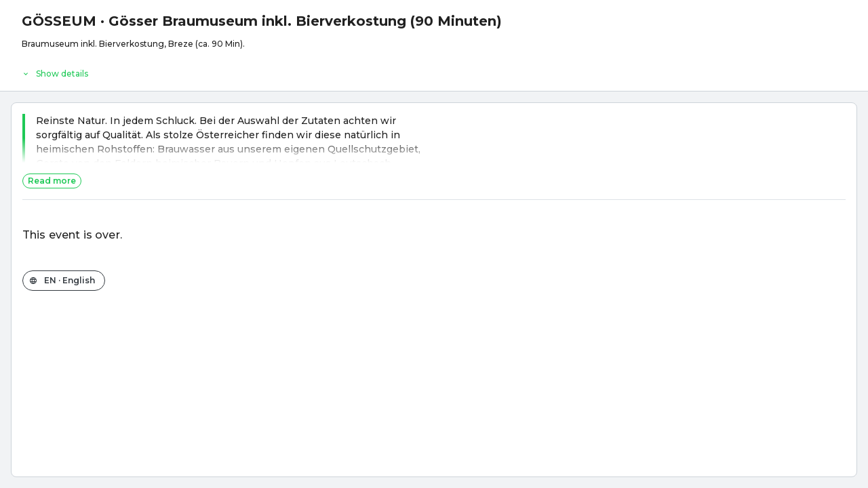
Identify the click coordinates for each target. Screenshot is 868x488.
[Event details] (434, 70)
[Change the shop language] (64, 281)
